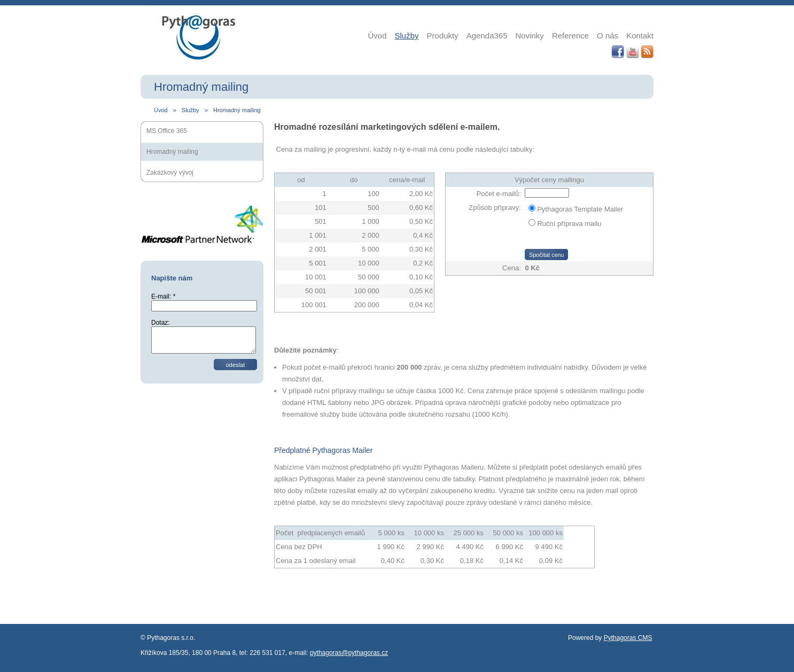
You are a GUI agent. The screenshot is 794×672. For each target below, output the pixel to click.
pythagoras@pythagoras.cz (349, 653)
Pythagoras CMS (628, 638)
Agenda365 (487, 36)
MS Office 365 (167, 131)
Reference (570, 36)
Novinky (530, 36)
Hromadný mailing (237, 110)
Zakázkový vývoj (170, 173)
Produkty (443, 36)
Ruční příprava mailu (569, 224)
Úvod (377, 36)
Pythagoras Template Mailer (580, 209)
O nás (608, 36)
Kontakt (640, 36)
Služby (407, 36)
